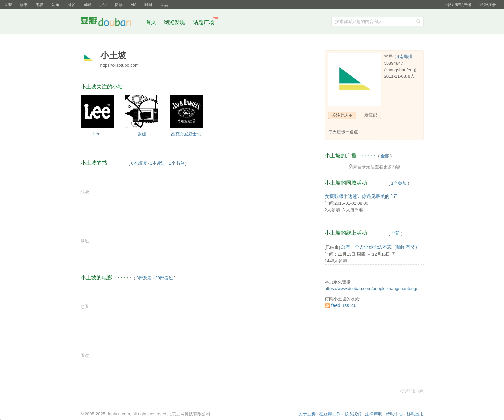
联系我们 (353, 414)
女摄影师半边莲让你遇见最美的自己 (362, 196)
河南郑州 (404, 57)
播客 (71, 5)
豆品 (164, 5)
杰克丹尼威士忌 (186, 134)
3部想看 (144, 278)
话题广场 (204, 22)
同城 (87, 5)
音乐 (55, 5)
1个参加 (399, 183)
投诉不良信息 (412, 391)
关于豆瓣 (307, 414)
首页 (151, 22)
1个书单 (176, 163)
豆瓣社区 (111, 23)
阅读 (119, 5)
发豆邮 (371, 115)
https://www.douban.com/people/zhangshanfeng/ (371, 288)
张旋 (142, 134)
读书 (24, 5)
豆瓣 (8, 5)
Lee (97, 134)
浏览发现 (175, 22)
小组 (103, 5)
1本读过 (157, 163)
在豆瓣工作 (330, 414)
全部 (385, 156)
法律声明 (374, 414)
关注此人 (340, 115)
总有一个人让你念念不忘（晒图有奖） (380, 247)
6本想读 (139, 163)
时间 (148, 5)
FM (134, 5)
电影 (40, 5)
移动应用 (415, 414)
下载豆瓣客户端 (457, 5)
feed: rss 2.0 (344, 305)
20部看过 (164, 278)
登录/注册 (488, 5)
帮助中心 (394, 414)
